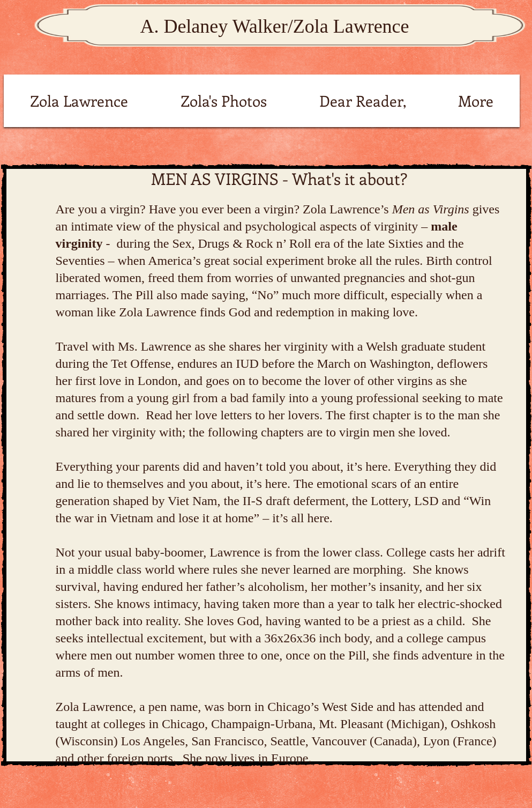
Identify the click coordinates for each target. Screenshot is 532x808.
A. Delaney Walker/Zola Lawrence (274, 26)
